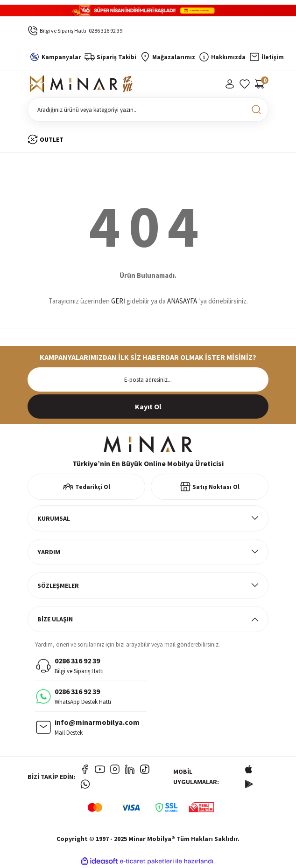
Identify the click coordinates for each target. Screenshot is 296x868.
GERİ (118, 301)
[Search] (148, 110)
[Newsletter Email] (148, 379)
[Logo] (81, 84)
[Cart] (260, 84)
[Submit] (148, 406)
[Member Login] (230, 84)
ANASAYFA (182, 301)
